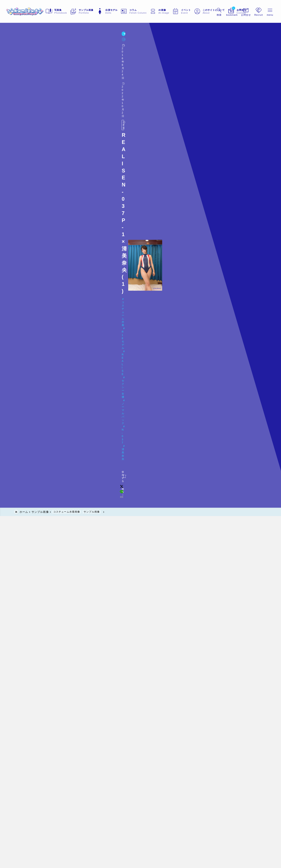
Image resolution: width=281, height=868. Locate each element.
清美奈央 (150, 59)
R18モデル (54, 59)
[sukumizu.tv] (33, 11)
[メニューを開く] (237, 11)
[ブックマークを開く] (223, 11)
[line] (218, 74)
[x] (212, 74)
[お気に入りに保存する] (22, 74)
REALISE (72, 59)
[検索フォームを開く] (210, 11)
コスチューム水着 (30, 59)
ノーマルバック (116, 59)
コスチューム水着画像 (48, 44)
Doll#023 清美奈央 (32, 66)
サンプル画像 (23, 44)
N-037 (136, 59)
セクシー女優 (92, 59)
